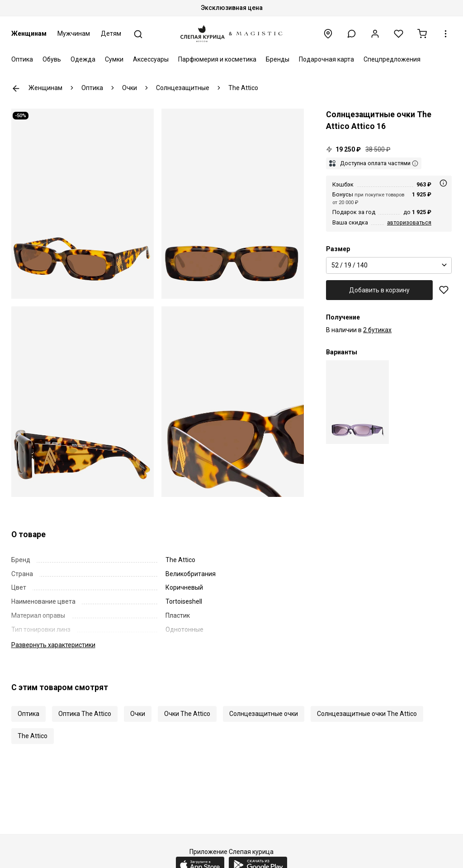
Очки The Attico (187, 714)
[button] (352, 34)
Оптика (22, 59)
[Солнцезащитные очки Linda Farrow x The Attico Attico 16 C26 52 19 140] (357, 402)
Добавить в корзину (379, 290)
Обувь (52, 59)
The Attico (33, 736)
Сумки (114, 59)
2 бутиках (377, 330)
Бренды (278, 59)
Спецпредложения (392, 59)
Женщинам (29, 33)
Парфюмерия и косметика (217, 59)
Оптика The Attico (85, 714)
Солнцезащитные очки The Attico (367, 714)
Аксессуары (151, 59)
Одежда (83, 59)
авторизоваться (409, 222)
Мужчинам (74, 33)
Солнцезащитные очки (264, 714)
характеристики (53, 645)
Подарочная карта (326, 59)
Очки (138, 714)
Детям (111, 33)
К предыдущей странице (16, 88)
